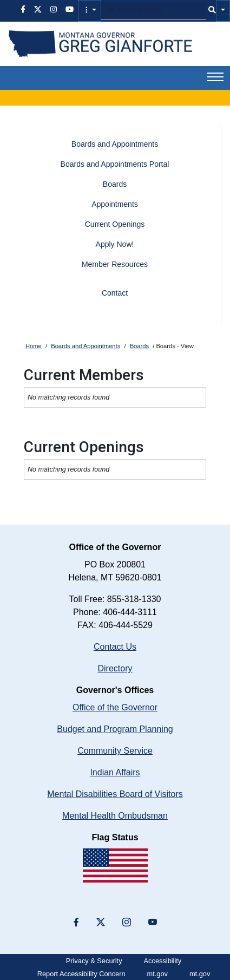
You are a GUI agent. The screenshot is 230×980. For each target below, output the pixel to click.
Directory (115, 668)
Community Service (115, 751)
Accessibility (163, 961)
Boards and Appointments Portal (115, 164)
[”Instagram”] (127, 923)
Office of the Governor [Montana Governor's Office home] (115, 707)
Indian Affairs (115, 772)
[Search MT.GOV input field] (154, 11)
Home (34, 346)
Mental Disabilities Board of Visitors (115, 794)
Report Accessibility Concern (81, 974)
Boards (115, 184)
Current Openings (115, 224)
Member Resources (115, 264)
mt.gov (157, 974)
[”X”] (101, 923)
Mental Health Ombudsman (115, 816)
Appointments (115, 204)
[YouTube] (153, 923)
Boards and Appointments (115, 144)
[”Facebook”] (76, 923)
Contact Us (115, 647)
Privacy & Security (94, 961)
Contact (115, 293)
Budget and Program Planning (115, 729)
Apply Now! (115, 244)
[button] (90, 11)
